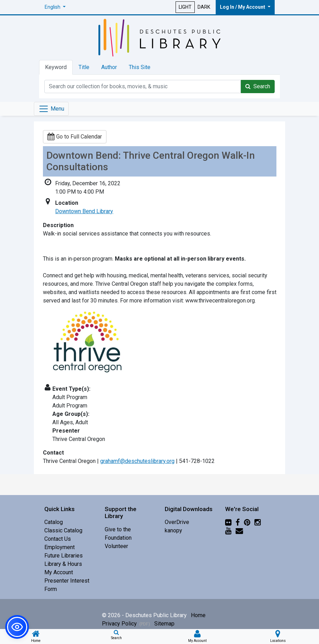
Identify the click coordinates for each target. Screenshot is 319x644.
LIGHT (185, 7)
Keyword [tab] (56, 67)
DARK (204, 7)
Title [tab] (84, 67)
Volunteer (116, 546)
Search (258, 86)
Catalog (54, 522)
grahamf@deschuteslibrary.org (137, 461)
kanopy (173, 530)
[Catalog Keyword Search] (143, 87)
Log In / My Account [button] (243, 7)
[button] (55, 7)
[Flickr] (228, 522)
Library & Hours (63, 564)
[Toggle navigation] (51, 109)
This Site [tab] (140, 67)
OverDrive (177, 522)
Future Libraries (64, 556)
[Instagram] (258, 522)
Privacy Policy (126, 624)
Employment (60, 547)
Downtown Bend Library (84, 211)
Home (198, 615)
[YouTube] (228, 530)
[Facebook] (238, 522)
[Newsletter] (239, 530)
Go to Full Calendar (75, 137)
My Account (59, 572)
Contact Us (58, 539)
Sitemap (164, 624)
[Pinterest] (247, 522)
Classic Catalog (63, 530)
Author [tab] (109, 67)
